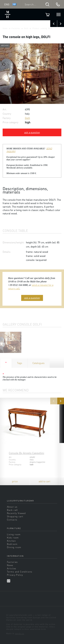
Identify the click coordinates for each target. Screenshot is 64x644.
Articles (12, 568)
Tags (20, 363)
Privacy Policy (15, 575)
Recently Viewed (16, 513)
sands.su (20, 633)
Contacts (12, 520)
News (10, 565)
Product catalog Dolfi (42, 28)
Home (5, 28)
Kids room (13, 538)
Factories (16, 28)
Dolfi (26, 28)
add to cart (44, 481)
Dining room (14, 547)
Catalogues (38, 363)
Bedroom (12, 544)
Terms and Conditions (20, 572)
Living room (14, 534)
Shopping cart (15, 516)
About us (12, 507)
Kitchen (11, 541)
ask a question (32, 132)
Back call (12, 510)
